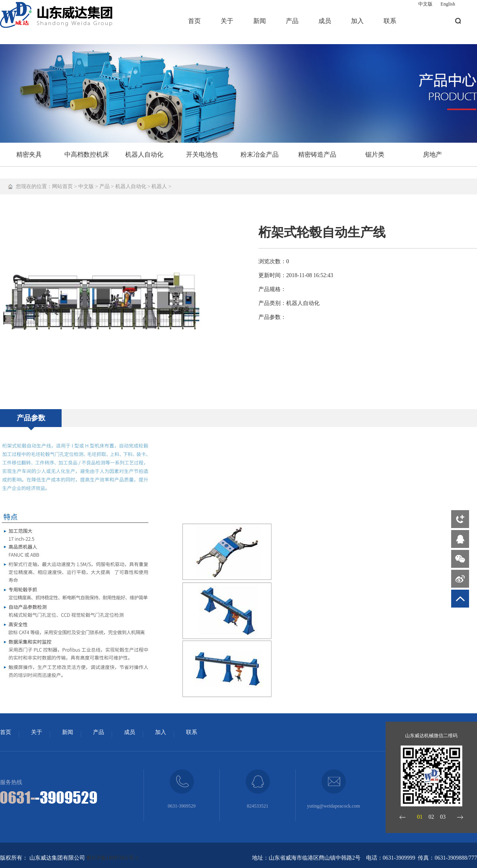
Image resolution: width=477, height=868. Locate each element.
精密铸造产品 (317, 154)
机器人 (159, 186)
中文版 (425, 4)
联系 (390, 21)
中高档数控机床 (87, 154)
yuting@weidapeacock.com (333, 806)
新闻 (260, 21)
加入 (357, 21)
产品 (292, 21)
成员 (325, 21)
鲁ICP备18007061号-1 (112, 858)
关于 (227, 21)
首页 (194, 21)
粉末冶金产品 (260, 154)
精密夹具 (29, 154)
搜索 (458, 21)
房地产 (432, 154)
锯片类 (375, 154)
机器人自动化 (144, 154)
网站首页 (62, 186)
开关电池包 (202, 154)
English (448, 4)
